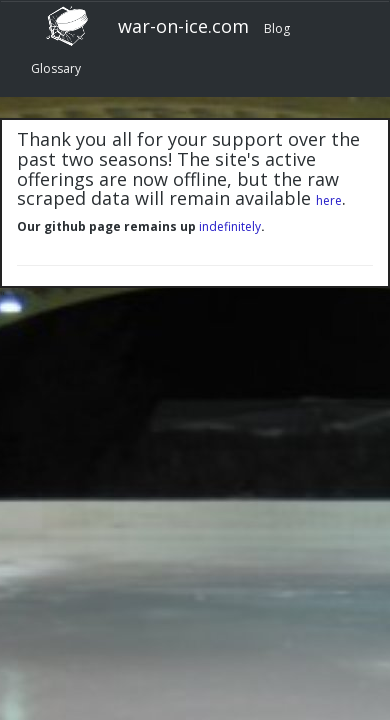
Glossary (56, 68)
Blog (277, 28)
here (329, 200)
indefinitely (230, 226)
